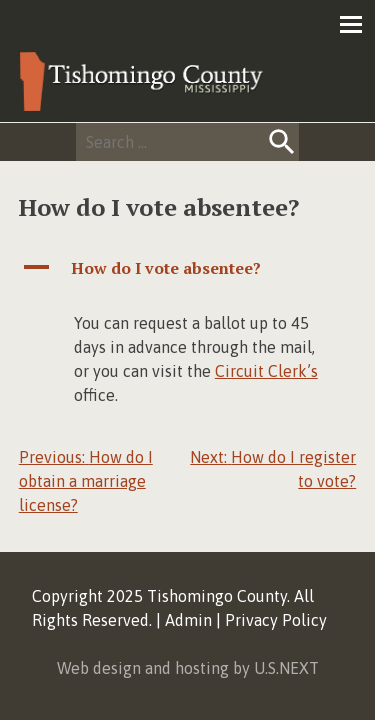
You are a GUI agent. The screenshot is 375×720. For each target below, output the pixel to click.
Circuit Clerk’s (266, 371)
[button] (188, 268)
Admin (188, 620)
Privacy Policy (276, 620)
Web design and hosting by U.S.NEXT (188, 668)
